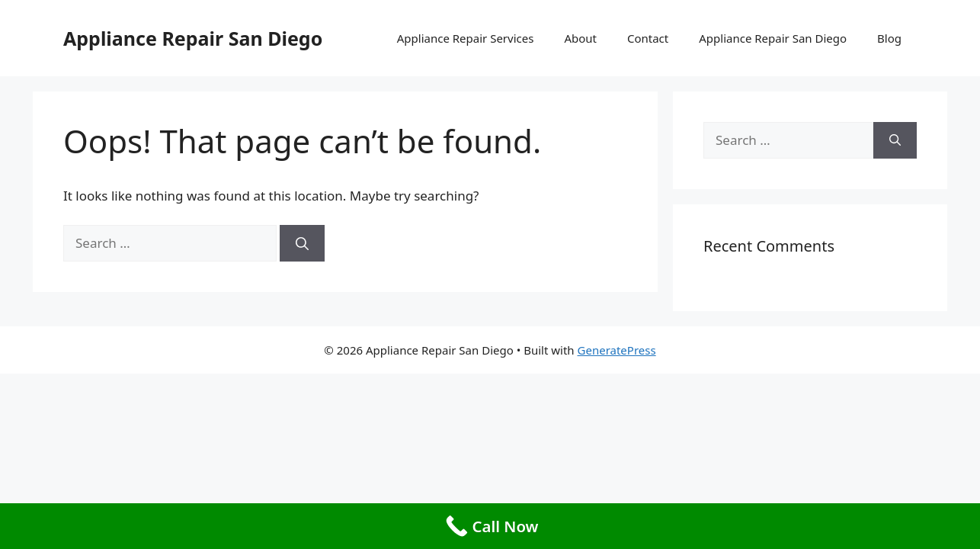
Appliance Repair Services (466, 38)
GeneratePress (617, 350)
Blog (889, 38)
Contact (648, 38)
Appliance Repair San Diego (193, 38)
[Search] (302, 243)
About (580, 38)
